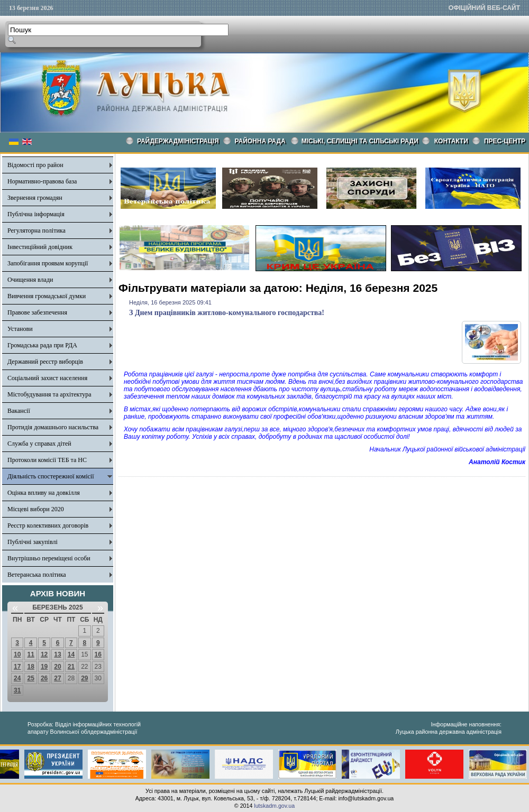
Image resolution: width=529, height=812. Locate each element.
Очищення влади (30, 280)
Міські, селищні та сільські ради (360, 141)
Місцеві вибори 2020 (36, 509)
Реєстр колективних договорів (48, 525)
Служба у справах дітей (39, 444)
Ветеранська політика (37, 575)
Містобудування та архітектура (49, 394)
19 (44, 667)
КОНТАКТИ (451, 141)
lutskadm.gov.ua (274, 806)
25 (30, 678)
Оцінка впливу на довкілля (44, 493)
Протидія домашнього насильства (53, 427)
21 (71, 667)
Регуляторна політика (37, 230)
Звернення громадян (35, 198)
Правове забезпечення (37, 312)
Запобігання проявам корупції (48, 263)
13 (57, 654)
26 (44, 678)
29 (84, 678)
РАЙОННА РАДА (260, 141)
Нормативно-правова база (42, 181)
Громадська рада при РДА (42, 345)
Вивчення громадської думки (47, 296)
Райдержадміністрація (178, 141)
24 (17, 678)
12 (44, 654)
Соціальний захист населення (47, 378)
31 (17, 690)
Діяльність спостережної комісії (51, 476)
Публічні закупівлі (33, 542)
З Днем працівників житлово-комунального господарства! (227, 313)
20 (57, 667)
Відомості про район (35, 165)
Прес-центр (505, 141)
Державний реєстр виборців (45, 362)
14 (71, 654)
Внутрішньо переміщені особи (49, 558)
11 (30, 654)
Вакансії (19, 411)
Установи (20, 329)
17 (17, 667)
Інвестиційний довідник (40, 247)
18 (30, 667)
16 (98, 654)
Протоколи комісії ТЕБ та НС (47, 460)
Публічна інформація (36, 214)
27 (57, 678)
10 (17, 654)
